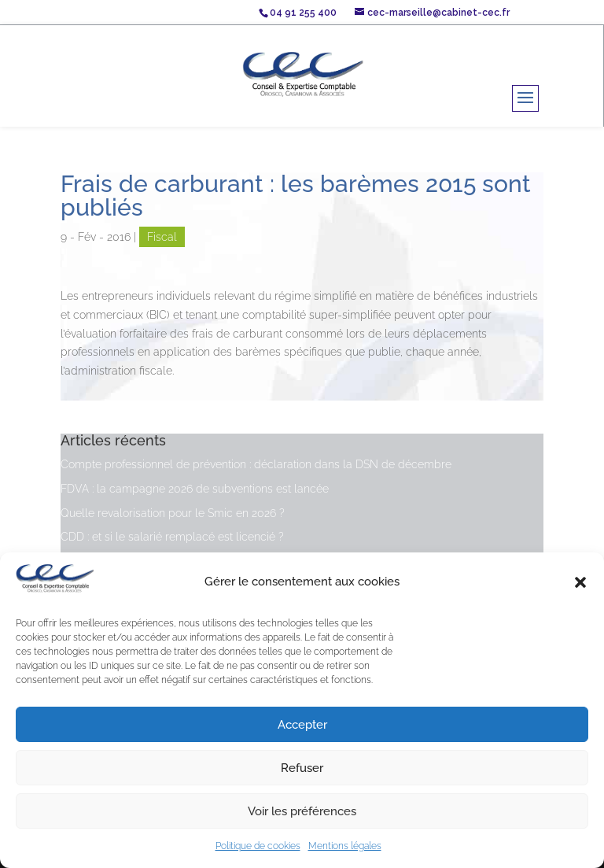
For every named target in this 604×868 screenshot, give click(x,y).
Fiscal (162, 237)
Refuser (302, 768)
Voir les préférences (302, 811)
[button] (580, 582)
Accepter (302, 725)
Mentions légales (345, 846)
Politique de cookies (258, 846)
